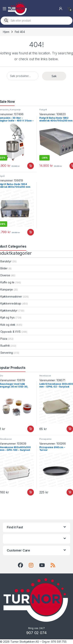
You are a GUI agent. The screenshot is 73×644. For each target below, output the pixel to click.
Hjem (6, 32)
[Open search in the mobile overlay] (36, 21)
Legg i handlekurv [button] (31, 166)
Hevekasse (45, 376)
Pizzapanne (46, 439)
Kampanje (15, 110)
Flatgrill (43, 110)
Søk (54, 76)
